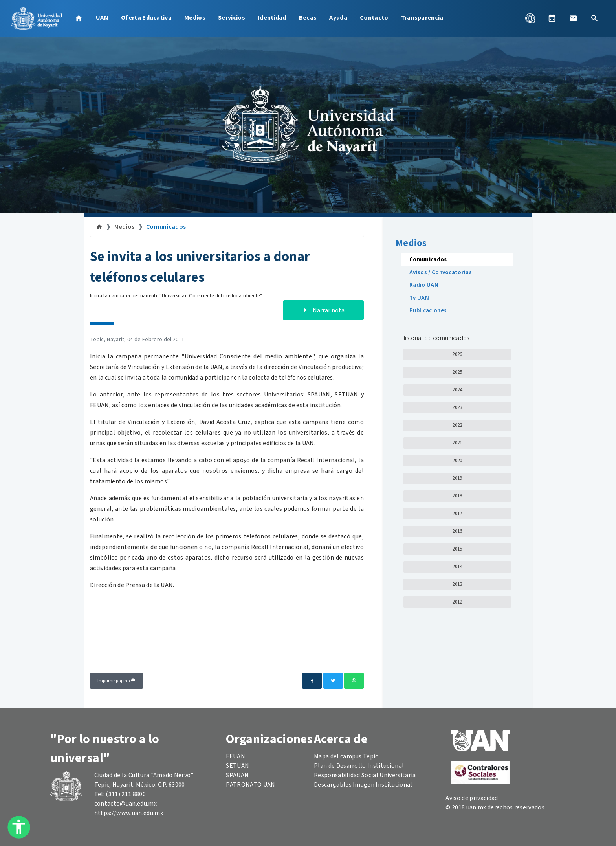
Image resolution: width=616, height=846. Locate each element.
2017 (457, 514)
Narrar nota (323, 310)
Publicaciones (428, 311)
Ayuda (338, 18)
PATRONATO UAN (250, 785)
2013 (457, 584)
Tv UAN (419, 298)
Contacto (374, 18)
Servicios (232, 18)
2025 (457, 372)
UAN (102, 18)
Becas (308, 18)
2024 (457, 390)
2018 (457, 496)
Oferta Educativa (146, 18)
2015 (457, 549)
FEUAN (236, 756)
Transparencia (422, 18)
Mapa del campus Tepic (346, 756)
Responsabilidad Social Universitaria (365, 775)
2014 (457, 567)
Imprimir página (116, 681)
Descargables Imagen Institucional (363, 785)
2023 (457, 407)
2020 (457, 461)
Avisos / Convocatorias (441, 273)
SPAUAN (237, 775)
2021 (457, 443)
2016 (457, 531)
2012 (457, 602)
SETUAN (237, 766)
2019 (457, 478)
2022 (457, 425)
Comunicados (166, 227)
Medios (195, 18)
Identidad (272, 18)
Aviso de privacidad (472, 798)
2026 (457, 354)
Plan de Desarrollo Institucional (359, 766)
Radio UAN (424, 285)
